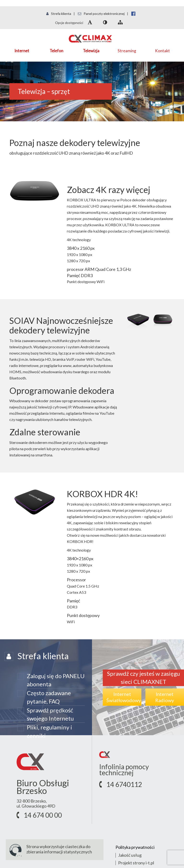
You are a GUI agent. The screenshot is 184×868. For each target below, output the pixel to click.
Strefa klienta (59, 14)
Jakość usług (130, 855)
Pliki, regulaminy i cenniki (49, 731)
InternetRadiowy (165, 697)
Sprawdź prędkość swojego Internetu (50, 714)
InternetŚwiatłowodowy (124, 697)
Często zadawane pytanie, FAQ (49, 697)
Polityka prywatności (135, 847)
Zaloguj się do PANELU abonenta (56, 680)
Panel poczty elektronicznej (101, 14)
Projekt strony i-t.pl (136, 863)
